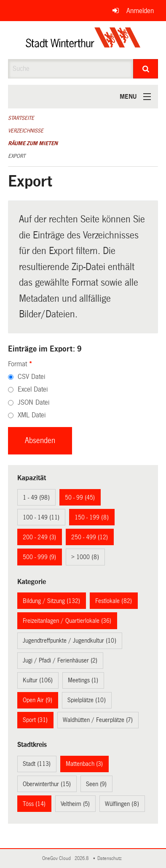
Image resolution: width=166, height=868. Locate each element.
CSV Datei (31, 377)
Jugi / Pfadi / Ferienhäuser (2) (60, 660)
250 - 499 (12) (90, 537)
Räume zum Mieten (33, 143)
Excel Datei (33, 389)
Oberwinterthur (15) (47, 784)
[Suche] (146, 69)
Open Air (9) (37, 700)
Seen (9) (96, 784)
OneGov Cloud (58, 859)
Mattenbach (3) (84, 764)
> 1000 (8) (85, 557)
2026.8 (82, 859)
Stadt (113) (37, 764)
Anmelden (140, 11)
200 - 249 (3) (39, 537)
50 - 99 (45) (80, 498)
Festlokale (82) (114, 601)
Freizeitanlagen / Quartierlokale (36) (67, 621)
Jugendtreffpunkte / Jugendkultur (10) (70, 641)
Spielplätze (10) (87, 700)
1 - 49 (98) (36, 498)
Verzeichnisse (26, 131)
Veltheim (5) (75, 804)
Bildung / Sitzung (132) (51, 601)
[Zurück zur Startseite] (83, 40)
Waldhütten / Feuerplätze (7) (98, 720)
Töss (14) (34, 804)
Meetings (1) (83, 680)
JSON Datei (33, 402)
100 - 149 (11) (41, 517)
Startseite (21, 118)
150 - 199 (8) (92, 517)
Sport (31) (35, 720)
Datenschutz (111, 859)
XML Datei (32, 415)
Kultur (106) (38, 680)
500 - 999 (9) (39, 557)
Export (17, 156)
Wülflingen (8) (122, 804)
